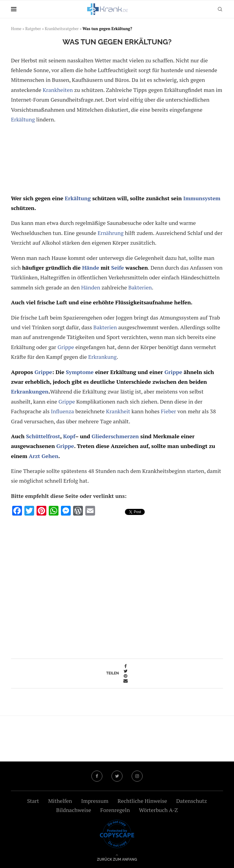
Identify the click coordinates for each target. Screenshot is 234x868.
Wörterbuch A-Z (158, 810)
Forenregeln (115, 810)
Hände (90, 268)
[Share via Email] (126, 681)
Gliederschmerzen (115, 436)
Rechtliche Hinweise (142, 801)
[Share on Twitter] (126, 671)
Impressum (95, 801)
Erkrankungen (30, 391)
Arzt (34, 456)
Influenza (62, 411)
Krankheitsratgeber (62, 29)
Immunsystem (202, 198)
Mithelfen (60, 801)
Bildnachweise (74, 810)
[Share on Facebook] (126, 666)
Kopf (69, 436)
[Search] (220, 9)
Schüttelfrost (43, 436)
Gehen (50, 456)
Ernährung (110, 233)
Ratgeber (33, 29)
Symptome (80, 372)
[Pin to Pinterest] (126, 676)
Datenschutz (191, 801)
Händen (91, 287)
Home (16, 29)
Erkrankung (103, 357)
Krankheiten (58, 90)
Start (33, 801)
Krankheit (118, 411)
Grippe (66, 347)
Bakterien (140, 287)
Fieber (168, 411)
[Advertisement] (117, 160)
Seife (118, 268)
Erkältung (23, 119)
